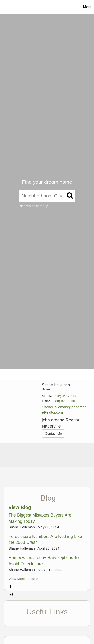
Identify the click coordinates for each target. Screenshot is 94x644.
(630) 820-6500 (64, 401)
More (87, 7)
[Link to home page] (13, 7)
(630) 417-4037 (65, 396)
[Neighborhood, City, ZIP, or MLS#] (47, 196)
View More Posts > (23, 579)
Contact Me (54, 434)
